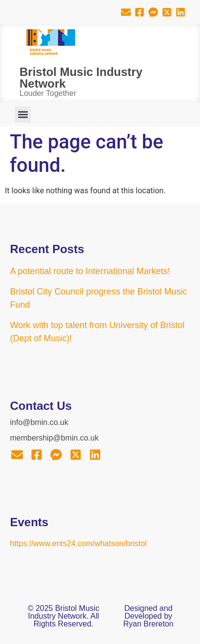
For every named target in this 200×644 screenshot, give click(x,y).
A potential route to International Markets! (90, 271)
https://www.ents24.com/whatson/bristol (79, 543)
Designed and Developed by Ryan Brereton (149, 616)
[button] (23, 115)
